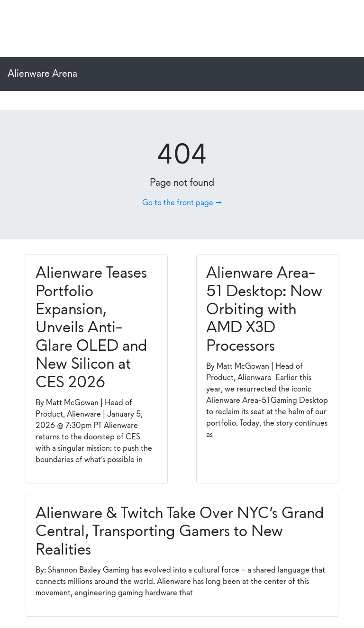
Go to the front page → (182, 203)
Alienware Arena (42, 74)
